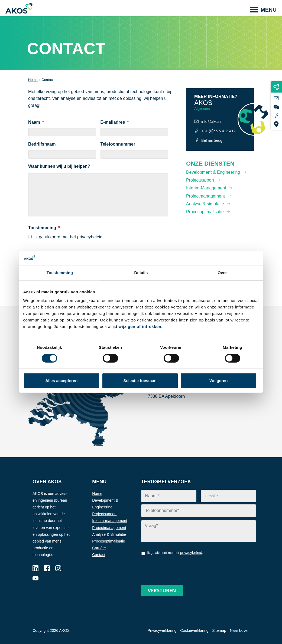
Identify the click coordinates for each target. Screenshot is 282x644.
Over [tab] (222, 273)
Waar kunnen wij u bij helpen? (59, 166)
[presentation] (182, 568)
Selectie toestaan (140, 381)
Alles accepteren (61, 381)
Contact (99, 555)
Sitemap (219, 630)
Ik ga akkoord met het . (69, 237)
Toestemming (44, 228)
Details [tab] (141, 273)
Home (33, 80)
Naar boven (240, 630)
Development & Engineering (213, 172)
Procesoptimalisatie (205, 212)
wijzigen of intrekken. (140, 326)
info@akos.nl (212, 121)
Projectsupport (200, 180)
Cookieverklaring (194, 630)
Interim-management (110, 521)
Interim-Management (206, 188)
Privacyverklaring (162, 630)
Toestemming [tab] (60, 273)
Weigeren (218, 381)
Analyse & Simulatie (109, 534)
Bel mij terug (212, 140)
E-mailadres (115, 122)
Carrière (99, 548)
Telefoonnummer (118, 144)
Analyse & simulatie (205, 204)
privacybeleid (90, 237)
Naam (36, 122)
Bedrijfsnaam (42, 144)
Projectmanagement (205, 196)
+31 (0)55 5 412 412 (218, 131)
